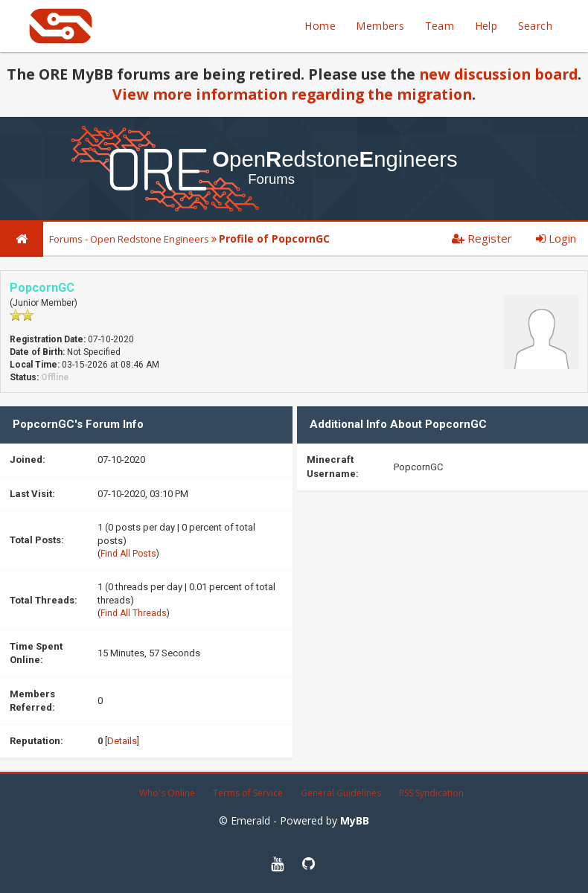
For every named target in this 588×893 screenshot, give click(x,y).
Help (486, 26)
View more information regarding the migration (292, 94)
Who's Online (167, 793)
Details (122, 741)
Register (482, 238)
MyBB (355, 820)
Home (320, 26)
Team (440, 26)
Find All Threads (134, 613)
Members (380, 26)
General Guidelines (341, 793)
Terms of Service (248, 793)
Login (556, 238)
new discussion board (498, 74)
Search (535, 26)
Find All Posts (128, 554)
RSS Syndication (431, 793)
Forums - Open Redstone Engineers (129, 239)
